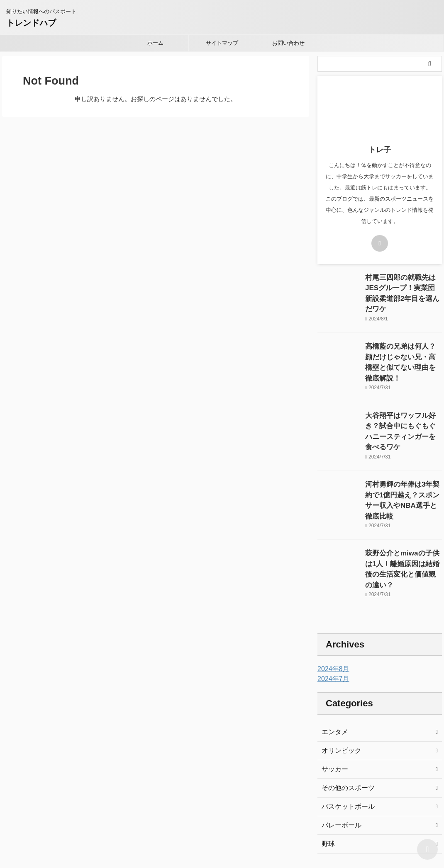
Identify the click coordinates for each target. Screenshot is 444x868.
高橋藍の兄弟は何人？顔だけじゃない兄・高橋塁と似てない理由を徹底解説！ (403, 345)
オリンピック (339, 698)
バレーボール (339, 773)
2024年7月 (331, 626)
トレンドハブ (31, 23)
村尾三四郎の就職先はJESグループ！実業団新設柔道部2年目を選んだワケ (403, 286)
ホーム (155, 43)
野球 (327, 791)
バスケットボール (345, 754)
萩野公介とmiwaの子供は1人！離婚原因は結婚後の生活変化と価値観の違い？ (403, 520)
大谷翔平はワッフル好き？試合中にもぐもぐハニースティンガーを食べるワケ (403, 403)
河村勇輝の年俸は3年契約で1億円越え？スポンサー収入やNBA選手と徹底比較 (403, 462)
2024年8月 (331, 616)
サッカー (333, 717)
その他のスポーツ (345, 735)
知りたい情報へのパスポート (222, 829)
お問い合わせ (288, 43)
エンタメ (333, 679)
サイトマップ (222, 43)
